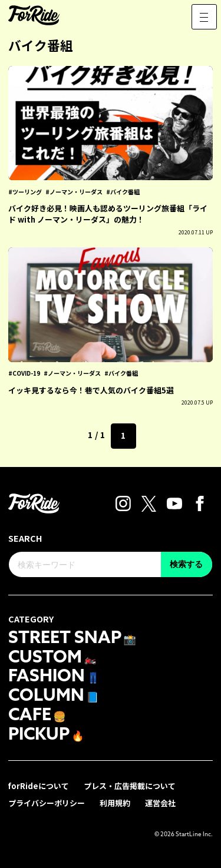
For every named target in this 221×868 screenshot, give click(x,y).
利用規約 (115, 803)
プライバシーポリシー (47, 803)
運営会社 (160, 803)
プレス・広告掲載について (130, 786)
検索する (186, 564)
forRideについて (39, 786)
